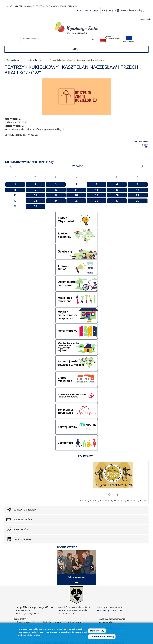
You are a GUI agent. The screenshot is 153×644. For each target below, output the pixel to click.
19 (97, 195)
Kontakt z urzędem (25, 510)
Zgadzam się (97, 631)
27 (117, 201)
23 (35, 201)
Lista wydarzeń (34, 60)
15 (132, 501)
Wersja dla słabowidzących (134, 10)
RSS (79, 10)
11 (76, 190)
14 (138, 190)
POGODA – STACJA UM (68, 6)
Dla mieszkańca (23, 520)
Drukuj (145, 145)
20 (117, 195)
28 (138, 201)
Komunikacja (76, 622)
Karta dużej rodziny (52, 622)
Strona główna (13, 60)
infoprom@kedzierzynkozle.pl (79, 607)
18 (76, 195)
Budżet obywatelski (26, 622)
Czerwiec (77, 166)
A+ (104, 11)
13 (117, 190)
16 (35, 195)
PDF (147, 147)
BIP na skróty (22, 529)
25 (76, 201)
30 (35, 206)
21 (138, 195)
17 (56, 195)
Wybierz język (91, 10)
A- (110, 11)
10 (56, 190)
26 (97, 201)
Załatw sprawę (22, 539)
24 (56, 201)
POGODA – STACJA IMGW (46, 6)
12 (97, 190)
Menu (76, 49)
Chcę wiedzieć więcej (102, 637)
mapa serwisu (146, 19)
